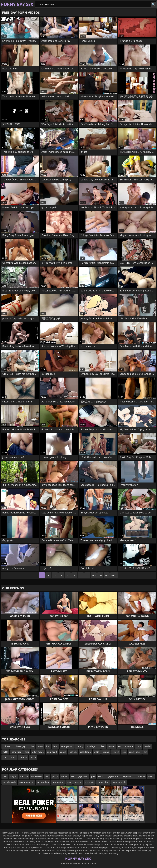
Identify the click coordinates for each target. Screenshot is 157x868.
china (31, 746)
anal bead (52, 752)
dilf (47, 776)
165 (107, 575)
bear (55, 746)
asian (40, 746)
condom (23, 758)
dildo (97, 752)
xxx (120, 746)
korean (78, 782)
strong (106, 752)
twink (151, 776)
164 (100, 575)
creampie (90, 782)
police (102, 746)
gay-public (83, 776)
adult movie (38, 752)
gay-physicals (9, 782)
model (148, 746)
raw (5, 776)
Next (114, 575)
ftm (48, 746)
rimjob (13, 776)
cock (139, 746)
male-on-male (119, 782)
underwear (37, 776)
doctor (64, 776)
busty (33, 758)
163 (94, 575)
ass (124, 752)
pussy (55, 776)
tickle (5, 752)
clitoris (116, 752)
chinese (7, 746)
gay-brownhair (26, 782)
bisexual (141, 776)
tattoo (101, 776)
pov (93, 776)
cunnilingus (135, 752)
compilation (103, 782)
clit (145, 752)
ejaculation (85, 752)
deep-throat (128, 776)
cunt (5, 758)
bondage (91, 746)
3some (111, 746)
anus (13, 758)
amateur (129, 746)
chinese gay (19, 746)
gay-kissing (58, 782)
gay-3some (113, 776)
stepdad (24, 776)
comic (63, 752)
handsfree (16, 752)
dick (27, 752)
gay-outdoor (43, 782)
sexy (69, 782)
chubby (79, 746)
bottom (73, 752)
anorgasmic (67, 746)
